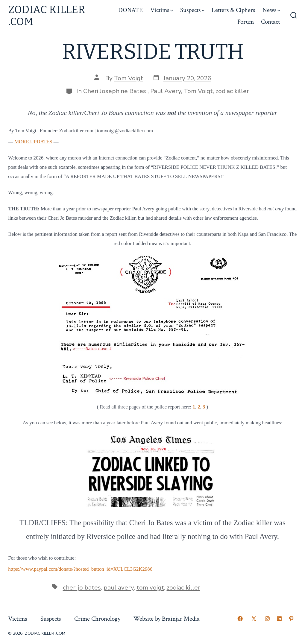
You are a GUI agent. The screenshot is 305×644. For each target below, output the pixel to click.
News (271, 10)
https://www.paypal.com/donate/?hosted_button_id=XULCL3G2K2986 (80, 569)
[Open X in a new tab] (254, 619)
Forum (246, 22)
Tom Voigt (129, 78)
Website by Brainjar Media (167, 619)
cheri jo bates (82, 587)
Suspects (192, 10)
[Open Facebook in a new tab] (240, 619)
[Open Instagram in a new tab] (267, 619)
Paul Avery (166, 91)
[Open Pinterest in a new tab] (291, 619)
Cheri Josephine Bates (115, 91)
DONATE (131, 10)
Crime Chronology (97, 619)
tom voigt (150, 587)
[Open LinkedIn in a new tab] (279, 619)
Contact (270, 22)
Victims (162, 10)
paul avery (119, 587)
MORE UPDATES (33, 142)
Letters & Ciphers (233, 10)
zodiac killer (232, 91)
